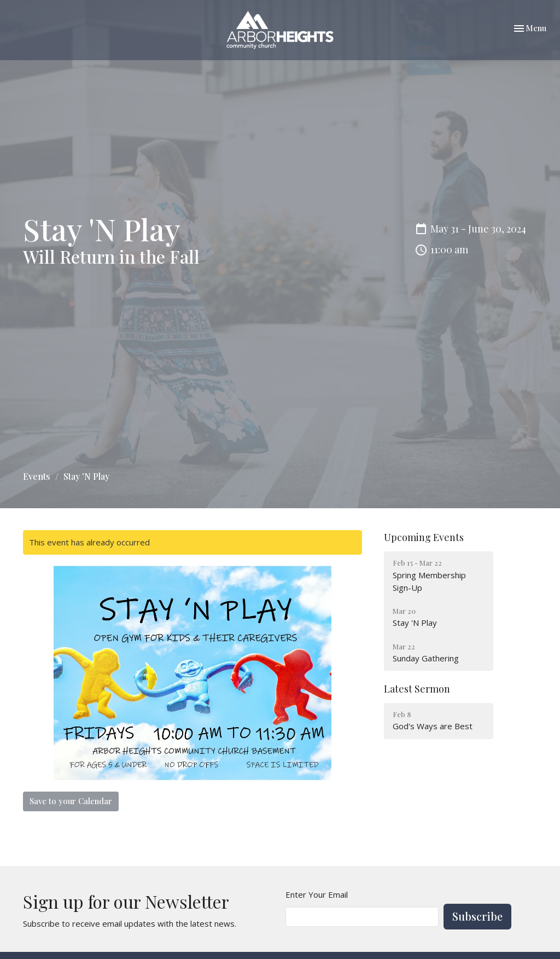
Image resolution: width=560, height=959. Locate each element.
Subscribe (477, 916)
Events (37, 476)
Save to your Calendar (71, 801)
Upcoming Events (424, 537)
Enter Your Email (317, 894)
